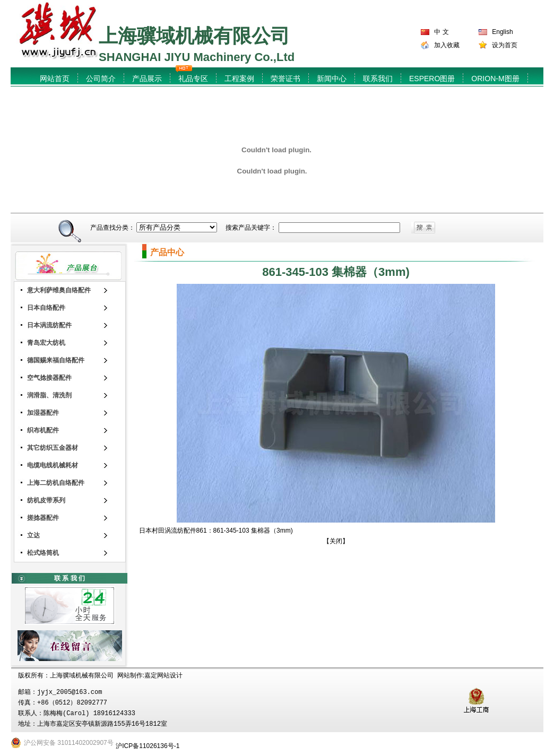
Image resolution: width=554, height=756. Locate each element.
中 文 (441, 32)
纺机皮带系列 (46, 500)
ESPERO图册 (432, 79)
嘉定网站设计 (163, 675)
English (502, 32)
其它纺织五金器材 (53, 448)
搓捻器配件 (43, 518)
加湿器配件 (43, 413)
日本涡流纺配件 (49, 325)
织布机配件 (43, 430)
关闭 (336, 541)
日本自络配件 (46, 308)
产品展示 (147, 79)
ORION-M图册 (495, 79)
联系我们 (378, 79)
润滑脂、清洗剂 (49, 395)
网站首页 (55, 79)
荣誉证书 (285, 79)
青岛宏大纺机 (46, 343)
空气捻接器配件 (49, 378)
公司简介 (101, 79)
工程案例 (239, 79)
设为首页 (505, 45)
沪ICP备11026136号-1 (148, 746)
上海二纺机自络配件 (56, 483)
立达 (33, 535)
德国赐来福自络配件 (56, 360)
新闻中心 (332, 79)
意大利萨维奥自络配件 (59, 290)
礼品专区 (193, 79)
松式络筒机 (43, 553)
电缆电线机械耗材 (53, 465)
